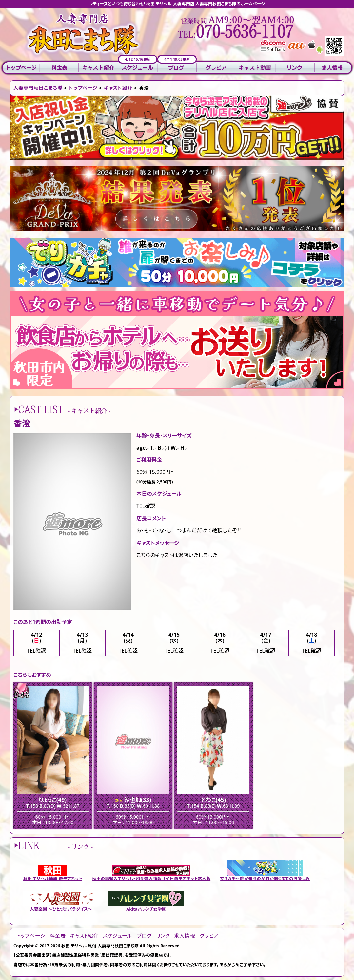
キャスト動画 (256, 68)
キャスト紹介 (98, 68)
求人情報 (334, 68)
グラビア (216, 68)
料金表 (59, 68)
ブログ (177, 68)
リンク (295, 68)
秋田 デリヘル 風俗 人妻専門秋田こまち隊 (100, 946)
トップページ (20, 68)
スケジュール (138, 68)
